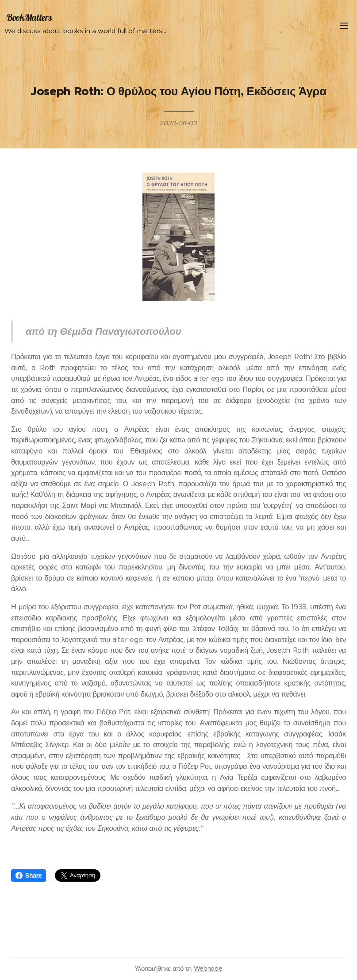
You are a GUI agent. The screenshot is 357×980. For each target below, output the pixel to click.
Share (29, 875)
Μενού (344, 26)
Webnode (208, 968)
